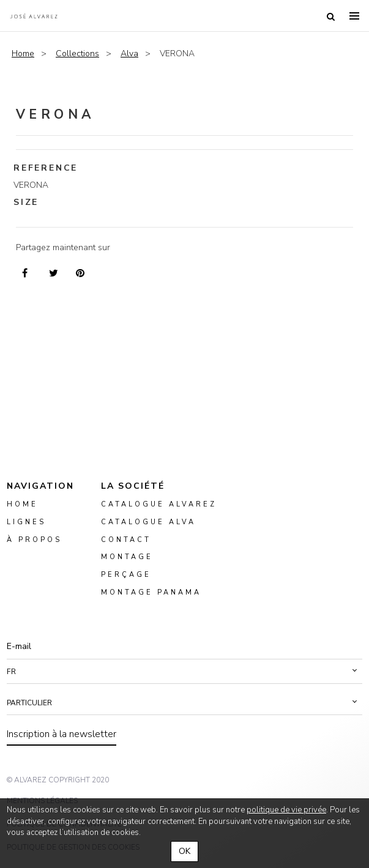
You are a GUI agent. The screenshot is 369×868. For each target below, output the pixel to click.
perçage (126, 575)
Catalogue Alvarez (159, 504)
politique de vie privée (286, 810)
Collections (77, 54)
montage (127, 557)
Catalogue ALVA (148, 521)
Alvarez (34, 16)
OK (184, 851)
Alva (129, 54)
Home (23, 54)
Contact (126, 539)
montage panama (151, 592)
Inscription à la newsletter (61, 734)
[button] (184, 672)
